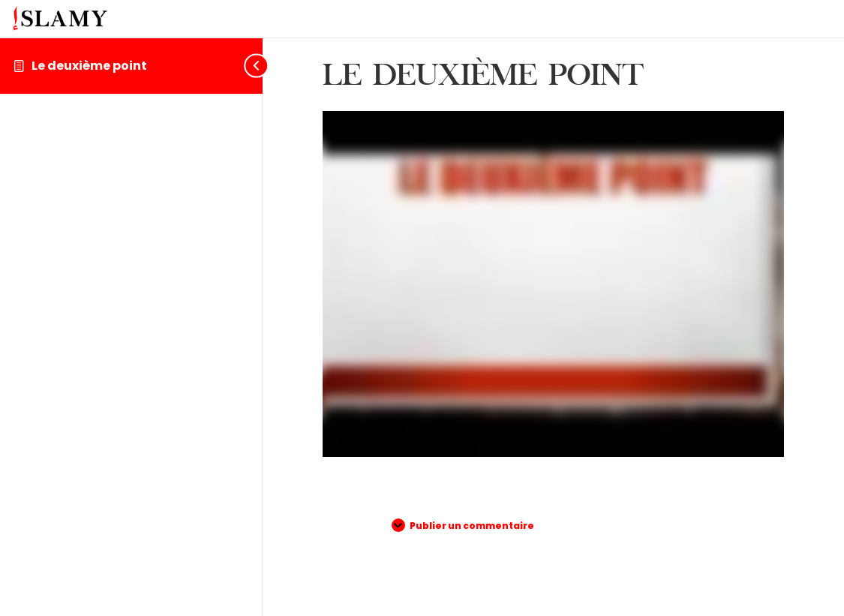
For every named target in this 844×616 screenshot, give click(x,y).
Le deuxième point (89, 66)
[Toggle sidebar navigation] (251, 66)
